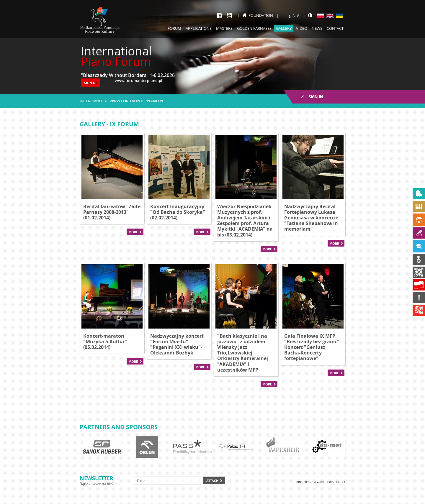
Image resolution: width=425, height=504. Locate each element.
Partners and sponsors (119, 427)
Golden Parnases (254, 28)
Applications (199, 28)
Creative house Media (328, 482)
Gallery (284, 28)
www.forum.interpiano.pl (137, 101)
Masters (224, 28)
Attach (212, 481)
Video (302, 28)
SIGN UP (91, 83)
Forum (174, 28)
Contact (335, 28)
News (317, 28)
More (133, 232)
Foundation (258, 15)
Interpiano (91, 101)
